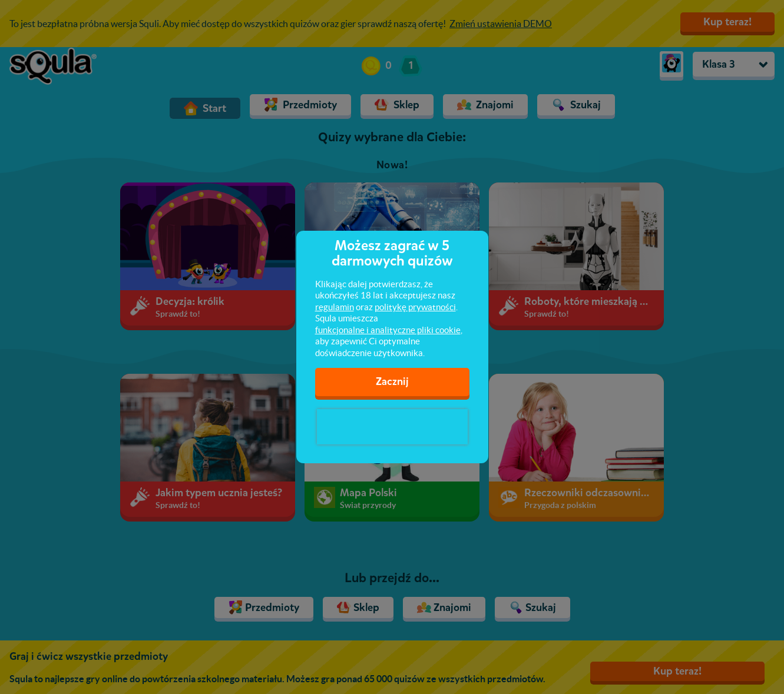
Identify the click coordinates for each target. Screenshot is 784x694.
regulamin (335, 307)
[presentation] (392, 427)
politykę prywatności (415, 307)
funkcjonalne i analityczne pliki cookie (388, 330)
